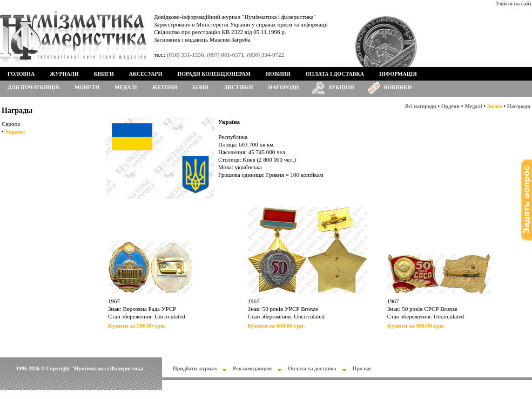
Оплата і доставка (335, 74)
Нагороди (284, 87)
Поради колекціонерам (214, 74)
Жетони (165, 87)
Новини (278, 74)
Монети (87, 87)
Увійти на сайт (514, 4)
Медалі (126, 87)
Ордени (450, 106)
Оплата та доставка (312, 368)
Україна (15, 132)
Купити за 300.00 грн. (416, 325)
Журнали (64, 74)
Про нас (362, 368)
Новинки (398, 87)
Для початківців (33, 87)
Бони (200, 87)
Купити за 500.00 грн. (137, 325)
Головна (21, 74)
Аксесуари (146, 74)
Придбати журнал (195, 368)
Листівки (238, 87)
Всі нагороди (421, 106)
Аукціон (341, 87)
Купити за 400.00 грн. (276, 325)
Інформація (398, 74)
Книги (104, 74)
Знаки (495, 106)
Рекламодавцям (252, 368)
